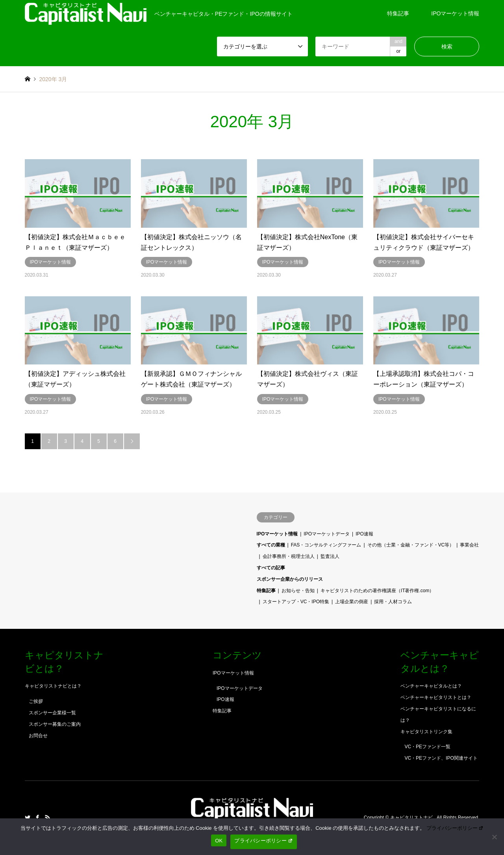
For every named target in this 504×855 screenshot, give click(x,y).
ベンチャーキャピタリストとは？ (436, 697)
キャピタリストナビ (412, 818)
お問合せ (38, 736)
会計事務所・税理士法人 (289, 556)
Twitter (28, 818)
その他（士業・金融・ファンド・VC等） (411, 545)
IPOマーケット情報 (455, 13)
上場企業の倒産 (352, 602)
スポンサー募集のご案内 (55, 724)
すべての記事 (271, 568)
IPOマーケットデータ (327, 534)
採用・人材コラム (393, 602)
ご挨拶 (36, 701)
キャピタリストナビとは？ (53, 686)
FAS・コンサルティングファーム (326, 545)
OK (219, 841)
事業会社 (469, 545)
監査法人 (330, 556)
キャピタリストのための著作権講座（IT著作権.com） (377, 591)
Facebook (37, 818)
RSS (48, 818)
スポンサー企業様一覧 (52, 713)
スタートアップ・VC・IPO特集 (296, 602)
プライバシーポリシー (455, 828)
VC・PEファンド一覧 (427, 747)
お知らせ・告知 (298, 591)
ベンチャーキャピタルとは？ (431, 686)
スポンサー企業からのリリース (290, 579)
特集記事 (398, 13)
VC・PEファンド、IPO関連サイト (441, 758)
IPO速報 (364, 534)
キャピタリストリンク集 (426, 732)
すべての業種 (271, 545)
